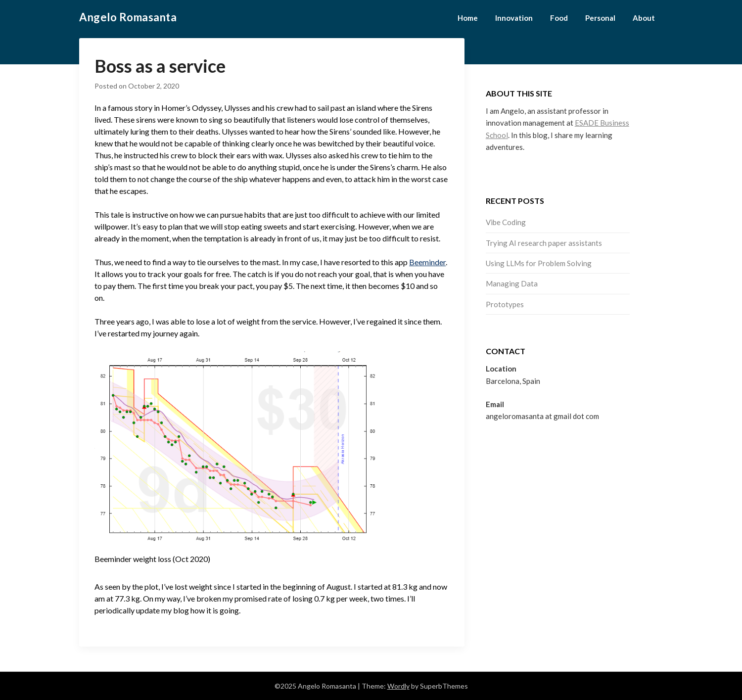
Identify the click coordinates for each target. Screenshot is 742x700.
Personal (600, 18)
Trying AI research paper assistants (544, 243)
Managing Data (512, 283)
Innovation (514, 18)
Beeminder (427, 262)
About (644, 18)
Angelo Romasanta (128, 17)
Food (559, 18)
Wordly (398, 686)
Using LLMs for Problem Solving (539, 263)
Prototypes (505, 304)
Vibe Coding (506, 222)
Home (468, 18)
